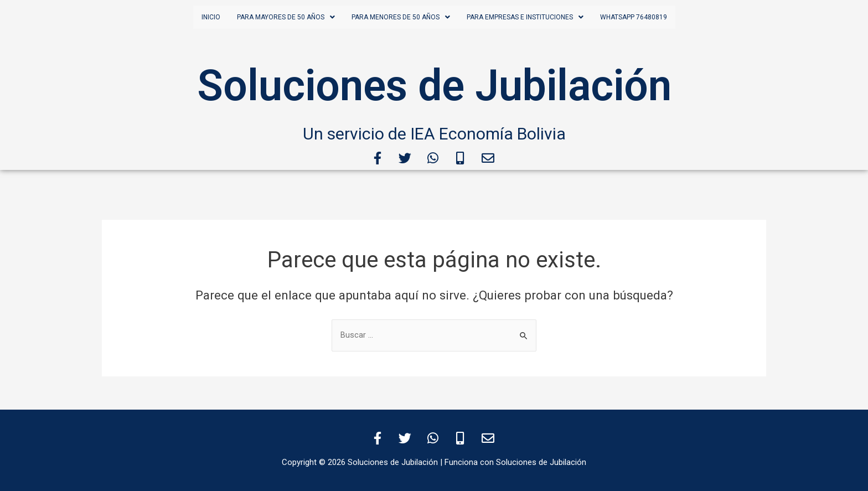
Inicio (211, 17)
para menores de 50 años (401, 17)
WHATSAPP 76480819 (634, 17)
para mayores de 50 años (286, 17)
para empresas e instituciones (525, 17)
